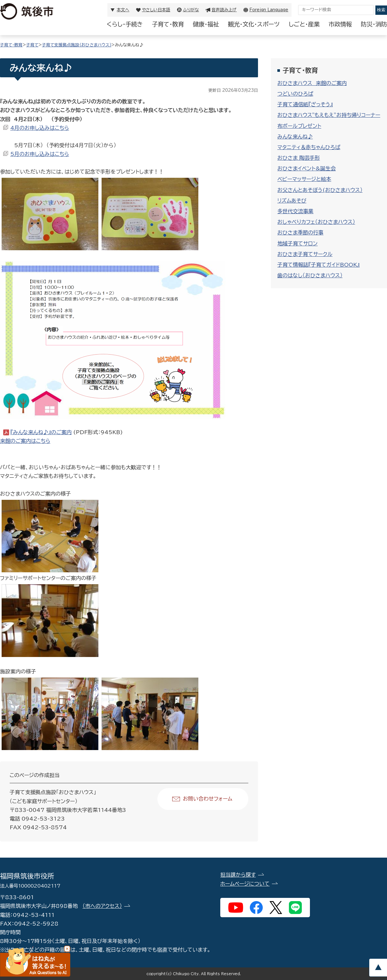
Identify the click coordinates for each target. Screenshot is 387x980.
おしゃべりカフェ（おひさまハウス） (316, 222)
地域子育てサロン (298, 243)
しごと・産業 (304, 24)
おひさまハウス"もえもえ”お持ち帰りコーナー (329, 115)
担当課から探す (238, 875)
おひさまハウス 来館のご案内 (312, 83)
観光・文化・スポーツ (254, 24)
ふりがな (191, 10)
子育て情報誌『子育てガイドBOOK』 (318, 265)
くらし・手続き (125, 24)
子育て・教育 (168, 24)
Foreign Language (269, 10)
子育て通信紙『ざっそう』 (305, 104)
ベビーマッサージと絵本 (304, 179)
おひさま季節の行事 (300, 233)
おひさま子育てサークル (305, 254)
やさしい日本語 (156, 10)
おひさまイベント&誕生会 (307, 168)
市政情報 (340, 24)
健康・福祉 (206, 24)
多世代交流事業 (295, 211)
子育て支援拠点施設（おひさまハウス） (77, 45)
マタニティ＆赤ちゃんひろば (309, 147)
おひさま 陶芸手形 (299, 158)
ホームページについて (245, 884)
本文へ (123, 10)
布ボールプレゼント (299, 126)
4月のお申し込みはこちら (40, 128)
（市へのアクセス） (102, 906)
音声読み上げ (224, 10)
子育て (32, 45)
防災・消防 (374, 24)
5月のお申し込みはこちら (40, 154)
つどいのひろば (295, 94)
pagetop (378, 968)
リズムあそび (292, 201)
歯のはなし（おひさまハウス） (310, 275)
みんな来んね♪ (295, 137)
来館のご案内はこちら (25, 441)
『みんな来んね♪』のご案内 (41, 432)
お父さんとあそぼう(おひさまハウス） (320, 190)
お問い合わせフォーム (208, 799)
